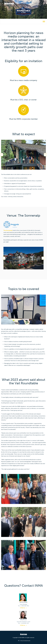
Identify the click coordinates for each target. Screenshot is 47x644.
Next (45, 155)
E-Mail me (23, 608)
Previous (2, 155)
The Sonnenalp (8, 230)
